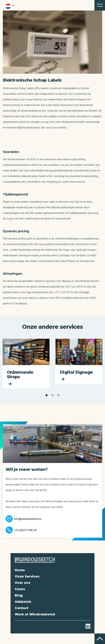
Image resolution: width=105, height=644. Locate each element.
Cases (20, 589)
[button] (100, 5)
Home (20, 570)
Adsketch (23, 602)
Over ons (23, 583)
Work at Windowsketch (35, 614)
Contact (22, 608)
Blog (19, 595)
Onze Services (27, 576)
